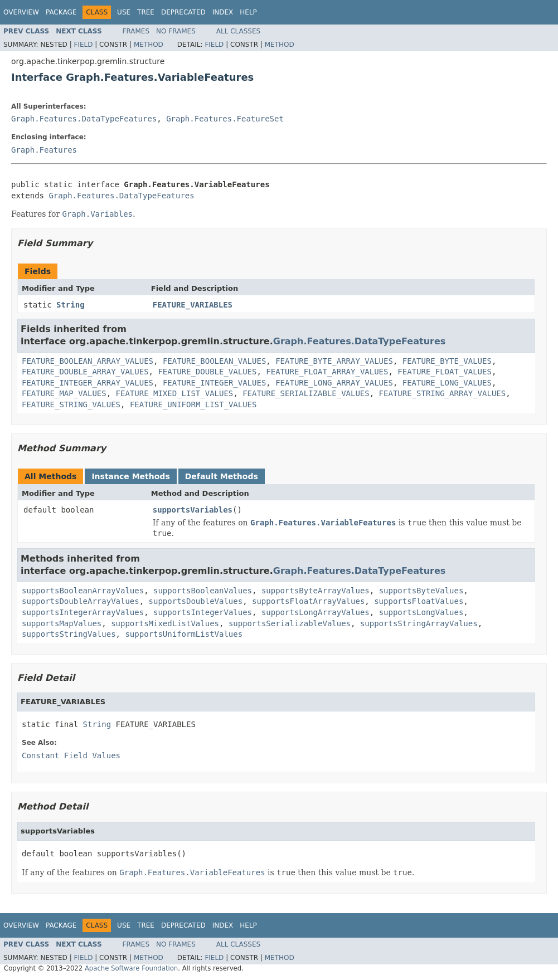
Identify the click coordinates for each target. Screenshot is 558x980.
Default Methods (222, 476)
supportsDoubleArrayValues (81, 601)
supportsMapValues (62, 623)
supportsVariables (193, 510)
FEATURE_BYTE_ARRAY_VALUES (334, 361)
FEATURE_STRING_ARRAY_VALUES (443, 393)
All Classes (238, 31)
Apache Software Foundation (131, 968)
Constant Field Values (71, 755)
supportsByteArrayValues (316, 591)
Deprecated (183, 12)
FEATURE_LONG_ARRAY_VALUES (334, 383)
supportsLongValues (421, 612)
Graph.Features (44, 150)
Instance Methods (130, 476)
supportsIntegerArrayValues (83, 612)
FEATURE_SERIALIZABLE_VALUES (306, 393)
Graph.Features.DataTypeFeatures (84, 119)
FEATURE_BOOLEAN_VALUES (214, 361)
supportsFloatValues (419, 601)
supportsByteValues (421, 591)
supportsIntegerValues (203, 612)
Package (61, 12)
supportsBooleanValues (203, 591)
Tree (146, 12)
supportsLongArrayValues (316, 612)
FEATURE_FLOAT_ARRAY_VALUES (327, 372)
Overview (21, 12)
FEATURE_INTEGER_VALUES (214, 383)
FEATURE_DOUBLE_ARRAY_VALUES (85, 372)
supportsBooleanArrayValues (83, 591)
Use (124, 12)
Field (83, 45)
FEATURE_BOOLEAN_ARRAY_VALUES (88, 361)
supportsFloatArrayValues (308, 601)
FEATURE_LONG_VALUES (447, 383)
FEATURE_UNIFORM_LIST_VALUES (193, 404)
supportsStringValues (69, 634)
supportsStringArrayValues (419, 623)
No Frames (176, 31)
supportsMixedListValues (165, 623)
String (71, 305)
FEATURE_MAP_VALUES (64, 393)
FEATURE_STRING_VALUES (71, 404)
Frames (136, 31)
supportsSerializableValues (290, 623)
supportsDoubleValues (196, 601)
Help (248, 12)
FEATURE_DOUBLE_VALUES (207, 372)
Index (223, 12)
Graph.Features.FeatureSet (225, 119)
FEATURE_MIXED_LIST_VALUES (175, 393)
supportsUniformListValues (184, 634)
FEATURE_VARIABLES (193, 305)
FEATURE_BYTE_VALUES (447, 361)
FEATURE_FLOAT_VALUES (445, 372)
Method (149, 45)
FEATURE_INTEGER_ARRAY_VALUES (88, 383)
